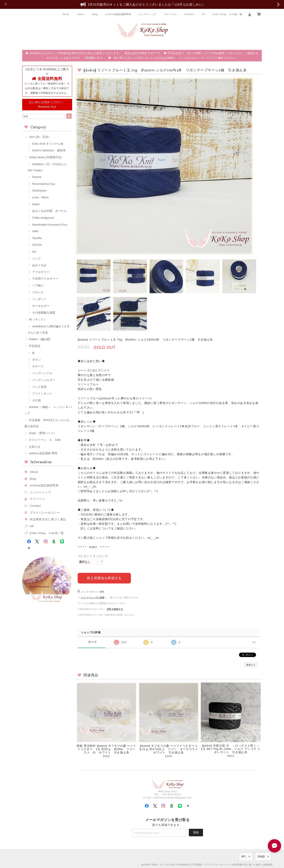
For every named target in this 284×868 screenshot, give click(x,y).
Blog (95, 14)
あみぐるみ (39, 265)
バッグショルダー (44, 380)
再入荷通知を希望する (104, 578)
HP (203, 14)
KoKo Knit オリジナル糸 (48, 144)
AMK (35, 231)
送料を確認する (115, 609)
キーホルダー (41, 306)
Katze (36, 204)
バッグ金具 (39, 387)
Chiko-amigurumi (43, 218)
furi (34, 252)
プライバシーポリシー (45, 513)
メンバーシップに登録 (93, 597)
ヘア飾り (38, 286)
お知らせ (35, 447)
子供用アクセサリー (45, 279)
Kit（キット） (38, 319)
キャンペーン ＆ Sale (45, 440)
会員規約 (268, 864)
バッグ (36, 258)
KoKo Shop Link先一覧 (227, 14)
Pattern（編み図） (41, 339)
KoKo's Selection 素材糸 (49, 150)
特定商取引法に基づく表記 (48, 519)
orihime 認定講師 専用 (43, 453)
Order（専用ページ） (43, 433)
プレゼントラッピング (93, 556)
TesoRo (37, 238)
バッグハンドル (42, 373)
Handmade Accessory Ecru (50, 225)
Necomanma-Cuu (44, 184)
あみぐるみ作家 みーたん (49, 211)
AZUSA (37, 245)
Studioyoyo (39, 190)
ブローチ (38, 292)
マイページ (170, 14)
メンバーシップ (147, 14)
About (81, 14)
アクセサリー (41, 272)
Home (66, 14)
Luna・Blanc (40, 197)
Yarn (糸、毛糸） (40, 137)
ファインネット (42, 393)
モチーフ (38, 366)
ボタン (36, 360)
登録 (196, 832)
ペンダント (39, 299)
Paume (37, 177)
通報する (251, 665)
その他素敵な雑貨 (44, 313)
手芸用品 (35, 346)
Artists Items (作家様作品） (46, 157)
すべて (93, 642)
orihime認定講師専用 (118, 14)
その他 (36, 400)
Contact (189, 14)
